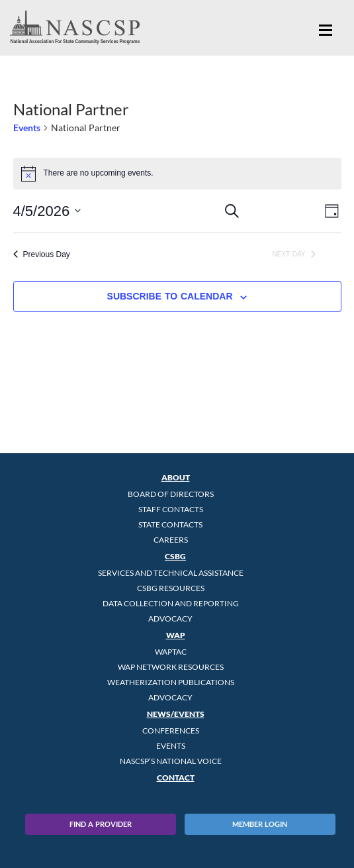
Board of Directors (171, 494)
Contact (176, 778)
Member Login (260, 824)
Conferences (171, 731)
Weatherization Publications (171, 682)
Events (27, 128)
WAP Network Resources (171, 667)
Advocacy (170, 619)
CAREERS (171, 540)
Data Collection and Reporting (171, 603)
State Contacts (170, 524)
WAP (176, 635)
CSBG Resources (171, 588)
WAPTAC (171, 652)
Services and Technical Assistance (171, 573)
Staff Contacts (171, 509)
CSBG (175, 556)
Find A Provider (101, 824)
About (176, 477)
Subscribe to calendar (170, 296)
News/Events (176, 714)
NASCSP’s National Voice (171, 761)
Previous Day (42, 254)
